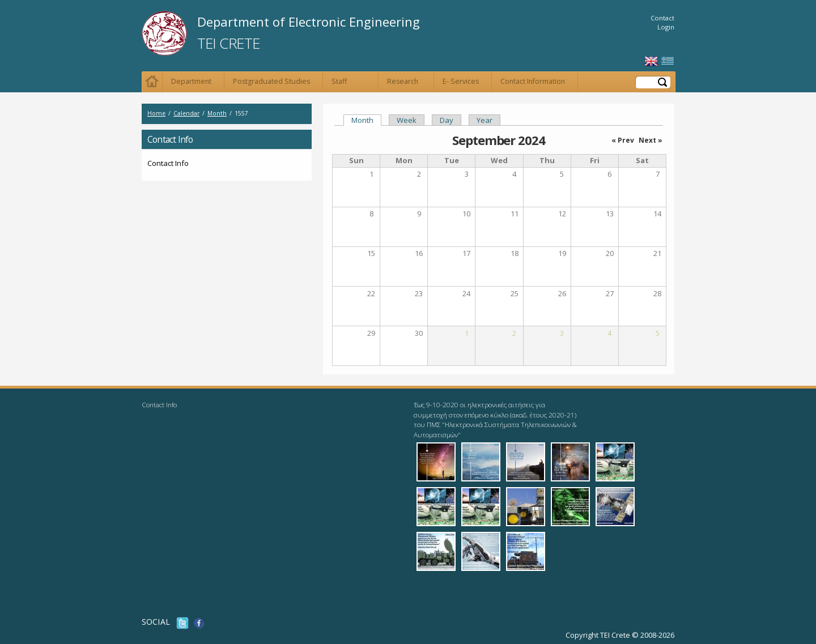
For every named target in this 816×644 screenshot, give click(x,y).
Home (152, 82)
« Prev (623, 140)
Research (403, 81)
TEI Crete (228, 43)
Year (484, 120)
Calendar (186, 113)
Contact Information (533, 81)
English (651, 61)
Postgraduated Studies (271, 81)
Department (191, 81)
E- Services (461, 81)
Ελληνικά (668, 61)
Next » (651, 140)
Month (217, 113)
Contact (662, 18)
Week (407, 120)
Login (666, 27)
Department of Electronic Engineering (309, 22)
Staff (339, 81)
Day (447, 120)
